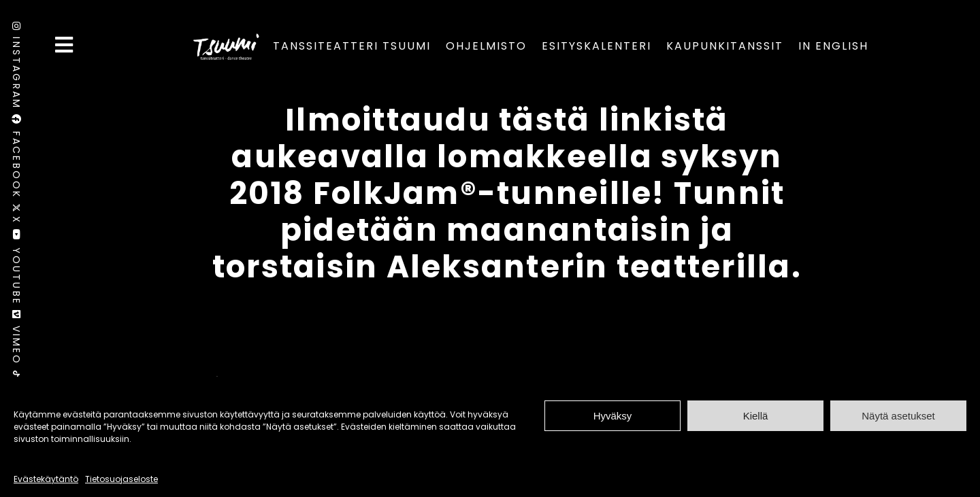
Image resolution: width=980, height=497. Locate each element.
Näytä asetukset (898, 416)
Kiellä (756, 416)
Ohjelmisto (486, 46)
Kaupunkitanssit (725, 46)
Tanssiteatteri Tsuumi (352, 46)
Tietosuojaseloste (121, 479)
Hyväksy (613, 416)
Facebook (16, 159)
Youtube (16, 270)
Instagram (16, 68)
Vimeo (16, 340)
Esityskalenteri (597, 46)
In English (833, 46)
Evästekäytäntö (46, 479)
